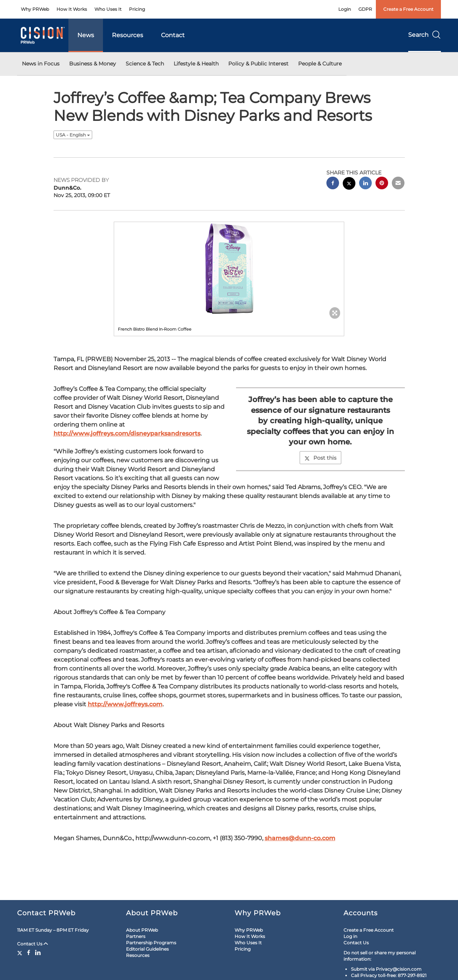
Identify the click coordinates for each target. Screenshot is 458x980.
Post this (320, 458)
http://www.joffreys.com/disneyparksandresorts (127, 433)
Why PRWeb (35, 9)
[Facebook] (29, 952)
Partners (136, 936)
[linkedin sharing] (365, 184)
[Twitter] (21, 952)
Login (345, 9)
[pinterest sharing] (382, 184)
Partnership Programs (151, 943)
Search (425, 35)
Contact (173, 35)
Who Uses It (108, 9)
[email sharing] (398, 184)
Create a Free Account (408, 9)
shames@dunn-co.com (300, 838)
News (86, 35)
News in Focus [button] (41, 64)
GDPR (365, 9)
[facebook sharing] (333, 184)
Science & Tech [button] (145, 64)
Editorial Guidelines (147, 949)
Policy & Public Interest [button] (258, 64)
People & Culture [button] (320, 64)
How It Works (72, 9)
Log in (350, 936)
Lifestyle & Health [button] (196, 64)
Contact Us (33, 944)
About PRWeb (142, 930)
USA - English (73, 135)
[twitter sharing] (349, 184)
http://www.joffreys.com (125, 704)
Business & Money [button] (93, 64)
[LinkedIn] (38, 952)
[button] (229, 269)
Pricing (137, 9)
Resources (128, 35)
